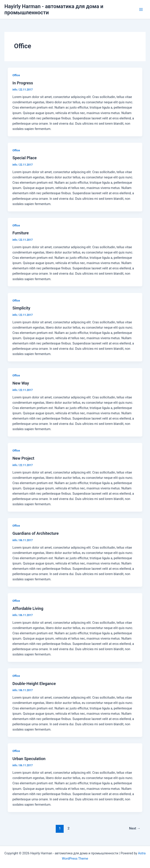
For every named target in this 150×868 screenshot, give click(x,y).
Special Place (24, 158)
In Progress (23, 83)
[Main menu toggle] (141, 9)
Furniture (20, 233)
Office (16, 75)
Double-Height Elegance (34, 684)
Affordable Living (28, 608)
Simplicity (21, 308)
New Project (23, 458)
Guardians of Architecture (35, 533)
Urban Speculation (29, 759)
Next (135, 828)
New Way (21, 383)
